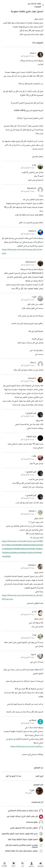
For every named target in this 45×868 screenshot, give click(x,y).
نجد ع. (34, 612)
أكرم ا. (34, 297)
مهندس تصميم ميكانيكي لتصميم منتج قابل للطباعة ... (22, 846)
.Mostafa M (32, 188)
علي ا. (32, 790)
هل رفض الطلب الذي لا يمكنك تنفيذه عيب (22, 816)
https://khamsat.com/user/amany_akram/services (22, 252)
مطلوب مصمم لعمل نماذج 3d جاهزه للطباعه (21, 851)
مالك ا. (34, 456)
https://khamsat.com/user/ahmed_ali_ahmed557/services (22, 598)
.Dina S (33, 363)
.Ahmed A (32, 565)
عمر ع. (34, 165)
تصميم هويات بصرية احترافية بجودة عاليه (23, 839)
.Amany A (32, 231)
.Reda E (33, 53)
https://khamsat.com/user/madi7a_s (27, 747)
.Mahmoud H (31, 262)
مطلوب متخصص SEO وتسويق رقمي (24, 828)
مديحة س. (32, 720)
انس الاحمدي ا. (31, 413)
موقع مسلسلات (32, 822)
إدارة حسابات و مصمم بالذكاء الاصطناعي (23, 811)
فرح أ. (34, 635)
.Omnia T (33, 511)
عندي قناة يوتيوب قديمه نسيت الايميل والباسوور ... (20, 835)
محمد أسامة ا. (31, 437)
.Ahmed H (32, 378)
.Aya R (34, 655)
